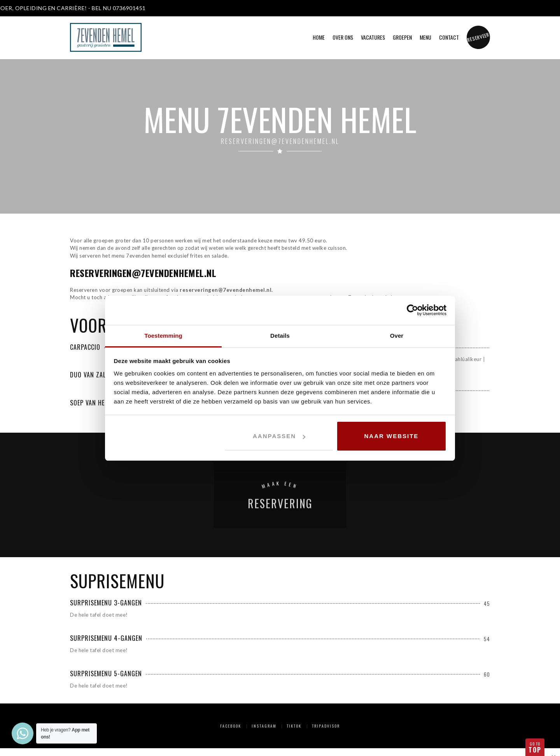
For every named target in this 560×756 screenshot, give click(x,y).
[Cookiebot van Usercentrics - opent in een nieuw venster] (412, 310)
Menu (425, 37)
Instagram (264, 726)
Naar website (392, 436)
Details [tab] (280, 336)
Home (319, 37)
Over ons (343, 37)
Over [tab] (397, 336)
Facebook (231, 726)
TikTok (294, 726)
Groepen (402, 37)
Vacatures (373, 37)
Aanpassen (279, 436)
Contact (449, 37)
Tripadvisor (326, 726)
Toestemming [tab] (163, 336)
